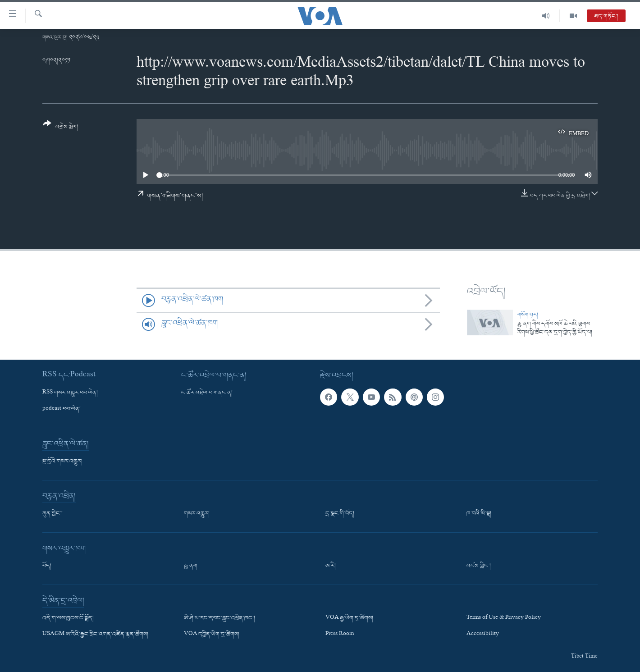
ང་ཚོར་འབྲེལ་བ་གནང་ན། (207, 393)
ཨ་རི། (331, 566)
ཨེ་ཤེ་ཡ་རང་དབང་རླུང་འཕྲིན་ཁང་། (219, 618)
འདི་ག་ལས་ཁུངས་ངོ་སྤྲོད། (68, 618)
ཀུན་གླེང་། (53, 514)
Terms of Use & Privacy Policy (504, 618)
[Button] (60, 128)
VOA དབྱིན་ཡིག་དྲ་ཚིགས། (212, 635)
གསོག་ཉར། (528, 315)
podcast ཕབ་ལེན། (62, 409)
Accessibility (483, 635)
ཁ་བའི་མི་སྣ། (479, 514)
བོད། (47, 566)
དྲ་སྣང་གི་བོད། (340, 514)
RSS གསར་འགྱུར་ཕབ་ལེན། (70, 393)
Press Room (340, 635)
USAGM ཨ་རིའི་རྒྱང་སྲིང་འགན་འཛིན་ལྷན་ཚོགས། (95, 635)
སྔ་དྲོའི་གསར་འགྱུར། (62, 462)
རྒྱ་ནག (191, 566)
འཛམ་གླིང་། (479, 566)
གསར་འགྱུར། (197, 514)
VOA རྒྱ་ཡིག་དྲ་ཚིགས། (349, 618)
